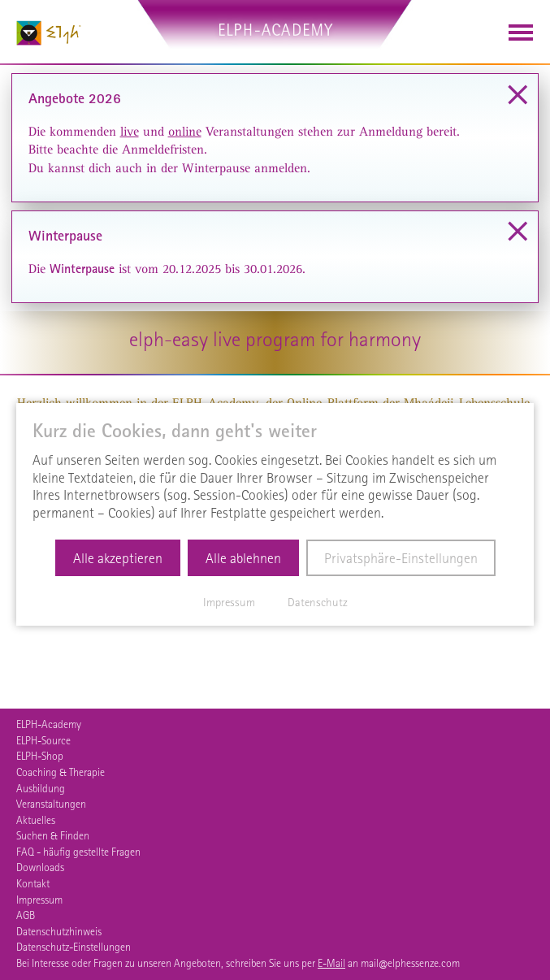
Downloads (40, 867)
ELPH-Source (43, 740)
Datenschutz (318, 602)
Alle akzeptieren (118, 558)
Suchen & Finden (53, 835)
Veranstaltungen (51, 804)
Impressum (39, 900)
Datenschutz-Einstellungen (74, 947)
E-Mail (331, 963)
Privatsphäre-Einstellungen (401, 558)
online (185, 132)
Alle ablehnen (243, 558)
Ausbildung (41, 788)
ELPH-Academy (49, 724)
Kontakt (33, 883)
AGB (26, 915)
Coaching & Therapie (61, 772)
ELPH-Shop (40, 756)
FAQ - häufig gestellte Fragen (78, 852)
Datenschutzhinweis (59, 931)
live (130, 132)
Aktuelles (36, 820)
